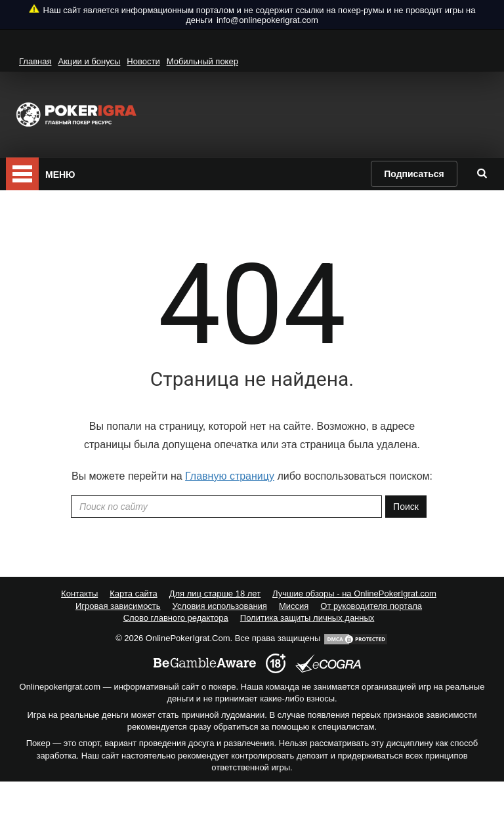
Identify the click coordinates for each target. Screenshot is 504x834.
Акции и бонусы (89, 61)
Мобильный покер (202, 61)
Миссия (294, 606)
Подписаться (414, 174)
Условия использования (220, 606)
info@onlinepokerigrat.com (267, 20)
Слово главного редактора (176, 618)
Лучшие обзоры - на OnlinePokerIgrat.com (354, 594)
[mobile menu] (22, 174)
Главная (35, 61)
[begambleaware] (205, 663)
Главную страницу (230, 476)
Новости (143, 61)
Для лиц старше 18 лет (215, 594)
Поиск (406, 507)
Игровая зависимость (118, 606)
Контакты (79, 594)
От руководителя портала (371, 606)
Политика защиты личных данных (307, 618)
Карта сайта (133, 594)
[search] (482, 173)
